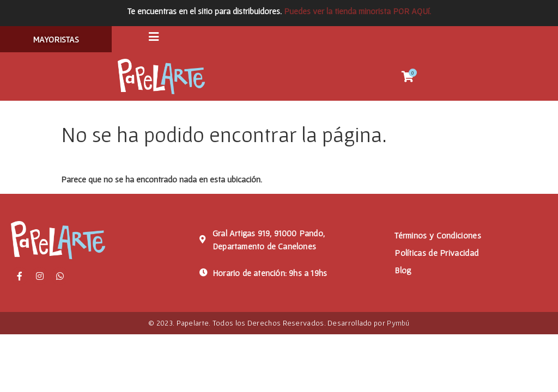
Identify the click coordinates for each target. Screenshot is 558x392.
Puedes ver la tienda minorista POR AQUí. (357, 11)
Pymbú (398, 325)
